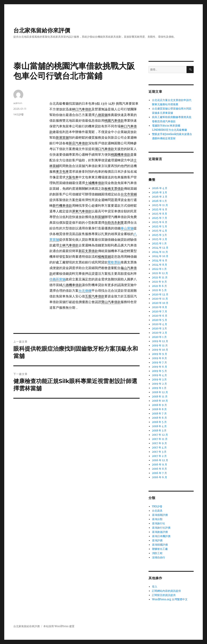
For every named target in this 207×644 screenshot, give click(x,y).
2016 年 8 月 (159, 469)
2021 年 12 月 (160, 273)
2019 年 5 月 (159, 371)
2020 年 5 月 (160, 320)
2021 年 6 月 (159, 286)
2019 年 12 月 (160, 341)
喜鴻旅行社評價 (161, 528)
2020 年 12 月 (160, 294)
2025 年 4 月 (160, 231)
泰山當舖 (127, 228)
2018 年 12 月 (160, 392)
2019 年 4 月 (159, 375)
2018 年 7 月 (159, 414)
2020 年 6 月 (160, 316)
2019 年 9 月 (160, 354)
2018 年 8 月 (159, 409)
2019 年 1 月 (159, 388)
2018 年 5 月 (159, 422)
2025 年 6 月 (160, 222)
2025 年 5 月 (160, 226)
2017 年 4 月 (159, 448)
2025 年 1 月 (159, 243)
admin (18, 103)
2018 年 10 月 (160, 401)
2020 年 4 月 (160, 324)
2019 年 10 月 (160, 350)
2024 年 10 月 (160, 256)
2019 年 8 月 (159, 358)
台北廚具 (157, 511)
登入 (155, 587)
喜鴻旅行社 (159, 523)
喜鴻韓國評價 (160, 545)
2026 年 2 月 (160, 197)
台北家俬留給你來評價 (42, 30)
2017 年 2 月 (159, 456)
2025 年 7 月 (160, 218)
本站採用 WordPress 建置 (59, 626)
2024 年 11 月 (160, 252)
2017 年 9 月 (159, 443)
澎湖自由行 (159, 557)
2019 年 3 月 (159, 379)
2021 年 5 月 (159, 290)
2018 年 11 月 (160, 397)
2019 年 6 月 (160, 367)
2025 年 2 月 (160, 239)
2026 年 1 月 (159, 201)
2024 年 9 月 (160, 260)
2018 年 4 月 (159, 426)
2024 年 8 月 (160, 265)
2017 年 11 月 (160, 439)
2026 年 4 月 (160, 188)
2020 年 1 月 (159, 337)
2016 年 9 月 (160, 465)
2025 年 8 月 (160, 214)
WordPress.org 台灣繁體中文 (170, 599)
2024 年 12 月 (160, 248)
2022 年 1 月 (159, 269)
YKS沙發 (19, 114)
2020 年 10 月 (160, 303)
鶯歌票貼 (114, 262)
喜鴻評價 (157, 540)
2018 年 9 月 (159, 405)
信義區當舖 (57, 279)
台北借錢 (85, 291)
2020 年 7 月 (160, 311)
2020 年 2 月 (160, 333)
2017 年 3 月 (159, 452)
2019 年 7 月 (159, 362)
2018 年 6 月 (159, 418)
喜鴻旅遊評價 (160, 532)
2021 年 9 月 (159, 282)
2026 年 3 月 (160, 192)
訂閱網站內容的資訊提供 (166, 591)
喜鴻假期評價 (160, 515)
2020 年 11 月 (160, 299)
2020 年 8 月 (160, 307)
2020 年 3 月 (159, 328)
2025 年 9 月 (160, 209)
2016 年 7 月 (159, 473)
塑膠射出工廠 (160, 549)
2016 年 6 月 (160, 477)
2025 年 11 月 (160, 205)
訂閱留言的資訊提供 (164, 595)
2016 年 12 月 (160, 460)
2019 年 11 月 (160, 345)
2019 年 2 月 (159, 384)
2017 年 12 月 (160, 435)
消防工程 (157, 553)
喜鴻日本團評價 (161, 536)
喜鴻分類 (157, 519)
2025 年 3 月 (159, 235)
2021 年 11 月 (160, 277)
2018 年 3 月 (159, 431)
